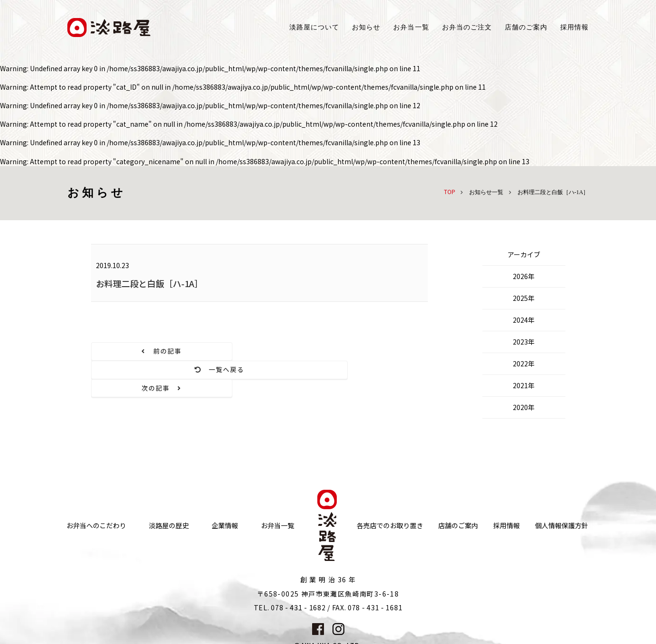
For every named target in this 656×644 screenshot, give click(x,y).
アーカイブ (524, 254)
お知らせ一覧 (486, 192)
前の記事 (142, 352)
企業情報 (225, 499)
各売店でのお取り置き (390, 499)
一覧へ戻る (259, 352)
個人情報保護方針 (562, 499)
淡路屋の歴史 (169, 499)
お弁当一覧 (411, 27)
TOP (450, 191)
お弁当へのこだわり (96, 499)
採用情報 (574, 27)
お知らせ (366, 27)
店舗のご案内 (458, 499)
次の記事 (377, 352)
